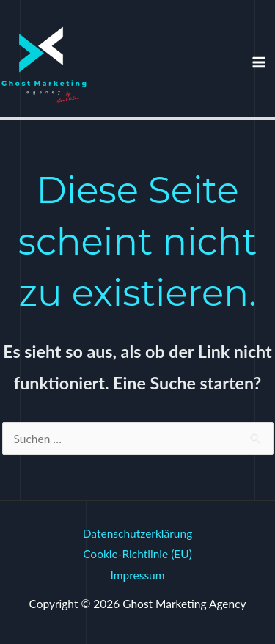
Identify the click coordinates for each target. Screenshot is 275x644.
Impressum (138, 575)
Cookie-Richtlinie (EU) (137, 554)
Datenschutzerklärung (137, 533)
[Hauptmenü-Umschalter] (259, 62)
